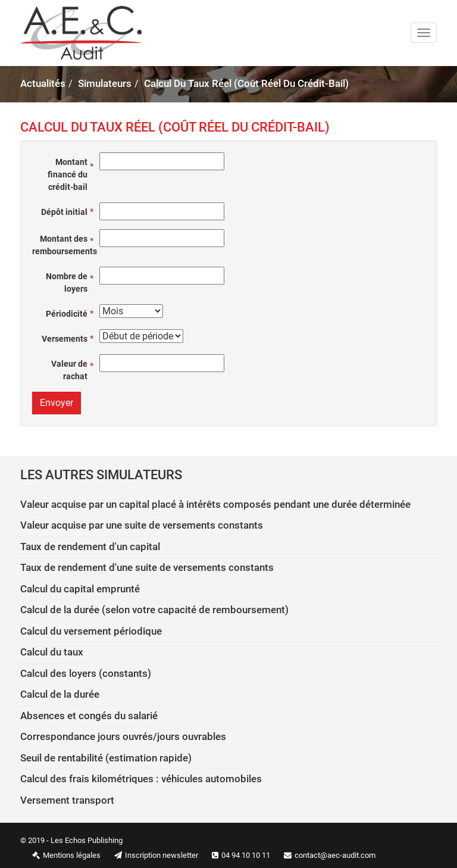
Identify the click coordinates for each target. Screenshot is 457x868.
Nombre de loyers (67, 282)
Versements (65, 339)
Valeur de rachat (69, 370)
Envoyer (57, 403)
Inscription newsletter (150, 855)
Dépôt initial (64, 212)
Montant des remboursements (63, 245)
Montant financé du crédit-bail (68, 174)
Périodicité (67, 314)
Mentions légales (60, 855)
